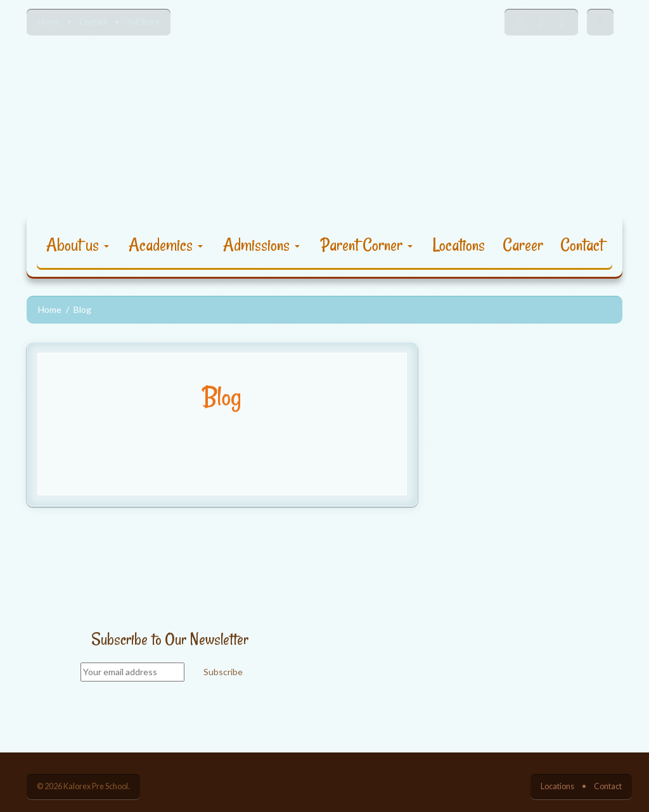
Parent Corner (367, 245)
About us (78, 245)
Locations (459, 245)
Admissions (261, 245)
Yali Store (143, 22)
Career (523, 245)
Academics (166, 245)
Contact (93, 22)
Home (49, 22)
